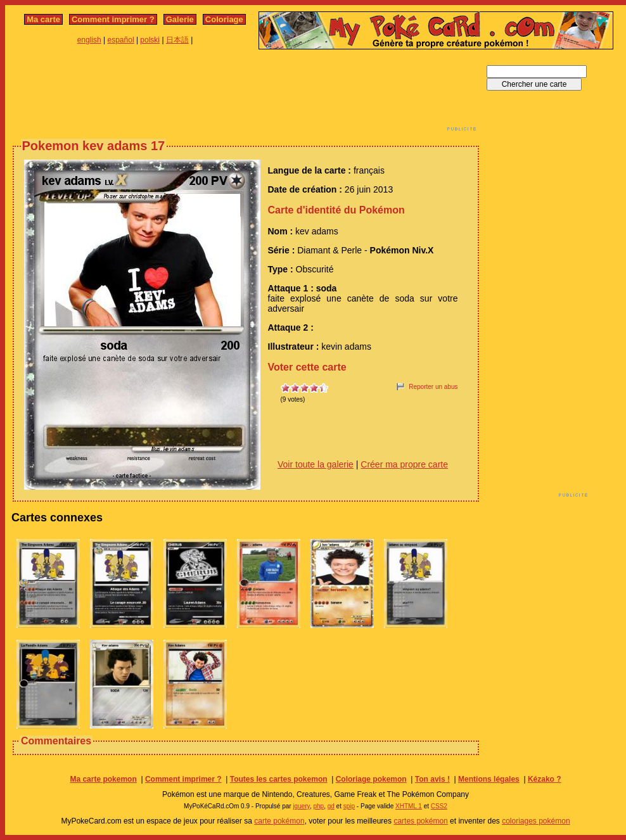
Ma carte (43, 19)
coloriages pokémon (536, 821)
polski (150, 40)
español (121, 40)
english (89, 40)
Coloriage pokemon (371, 779)
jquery (301, 806)
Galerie (180, 19)
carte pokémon (279, 821)
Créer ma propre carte (404, 464)
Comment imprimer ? (113, 19)
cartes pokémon (420, 821)
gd (331, 806)
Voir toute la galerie (316, 464)
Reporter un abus (433, 387)
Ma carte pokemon (103, 779)
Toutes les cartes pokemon (279, 779)
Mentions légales (489, 779)
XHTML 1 (409, 806)
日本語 (177, 40)
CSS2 (439, 806)
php (318, 806)
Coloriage (224, 19)
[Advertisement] (246, 94)
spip (349, 806)
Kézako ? (545, 779)
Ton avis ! (432, 779)
